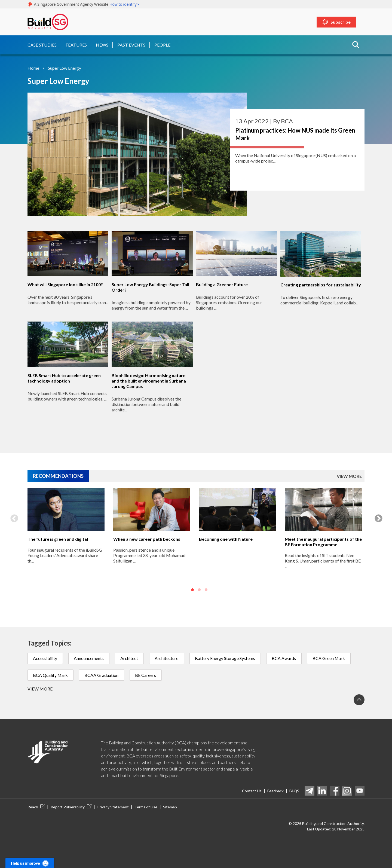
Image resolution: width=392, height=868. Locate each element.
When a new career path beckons (147, 539)
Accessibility (45, 658)
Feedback (275, 791)
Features (76, 45)
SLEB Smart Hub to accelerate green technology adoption (64, 378)
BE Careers (147, 675)
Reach (36, 807)
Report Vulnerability (71, 807)
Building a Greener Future (222, 284)
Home (33, 68)
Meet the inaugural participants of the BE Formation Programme (323, 541)
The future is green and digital (58, 539)
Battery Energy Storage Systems (226, 658)
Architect (130, 658)
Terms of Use (146, 807)
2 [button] (199, 589)
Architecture (168, 658)
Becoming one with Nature (226, 539)
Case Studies (42, 45)
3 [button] (206, 589)
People (162, 45)
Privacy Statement (113, 807)
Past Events (131, 45)
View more (40, 689)
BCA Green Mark (331, 658)
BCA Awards (285, 658)
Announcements (89, 658)
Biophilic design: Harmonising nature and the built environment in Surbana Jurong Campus (149, 380)
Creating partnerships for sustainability (321, 284)
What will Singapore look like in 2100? (65, 284)
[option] (66, 540)
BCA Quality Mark (51, 675)
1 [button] (192, 589)
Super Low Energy (65, 68)
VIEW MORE (349, 476)
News (102, 45)
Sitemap (170, 807)
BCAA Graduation (102, 675)
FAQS (294, 791)
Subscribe (345, 22)
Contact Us (252, 791)
